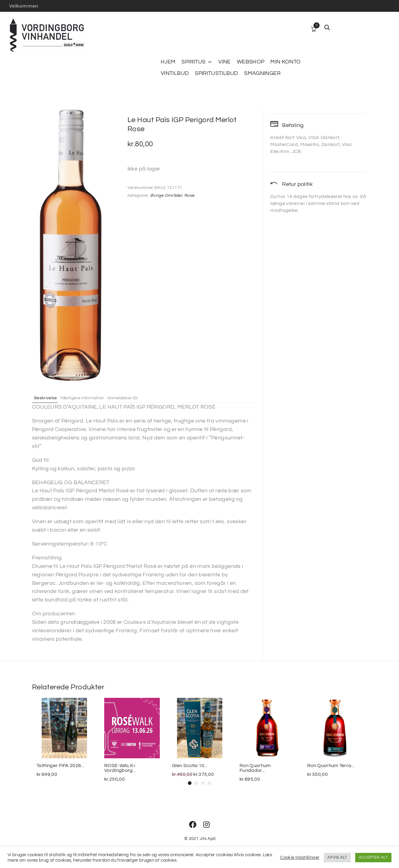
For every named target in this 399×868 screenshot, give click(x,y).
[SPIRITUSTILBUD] (216, 73)
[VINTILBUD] (175, 73)
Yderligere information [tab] (89, 398)
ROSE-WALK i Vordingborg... (120, 768)
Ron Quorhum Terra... (331, 766)
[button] (190, 783)
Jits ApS (208, 839)
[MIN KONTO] (285, 62)
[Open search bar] (327, 28)
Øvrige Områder (166, 196)
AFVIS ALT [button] (337, 857)
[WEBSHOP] (251, 62)
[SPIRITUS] (197, 62)
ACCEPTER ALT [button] (373, 857)
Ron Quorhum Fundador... (255, 768)
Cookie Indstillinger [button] (300, 858)
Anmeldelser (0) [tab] (134, 398)
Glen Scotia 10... (190, 766)
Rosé (190, 196)
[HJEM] (168, 62)
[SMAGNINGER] (262, 73)
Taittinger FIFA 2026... (60, 766)
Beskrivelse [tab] (48, 398)
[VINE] (224, 62)
